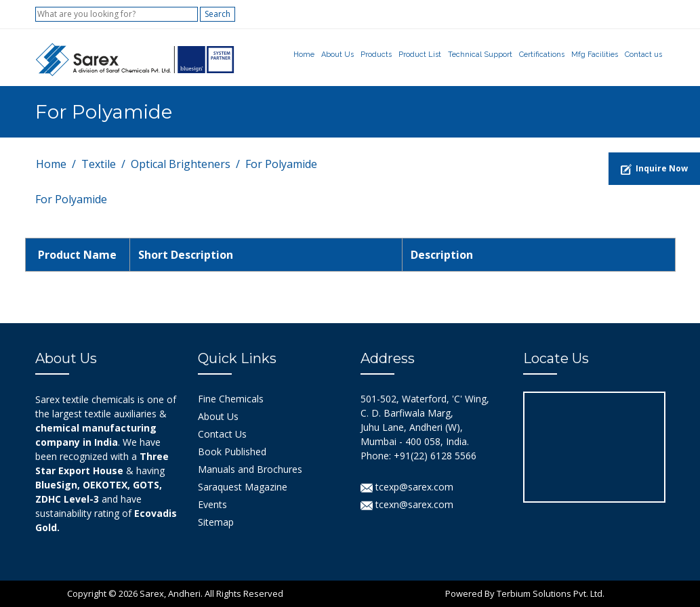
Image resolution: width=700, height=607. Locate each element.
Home (304, 55)
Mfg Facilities (595, 55)
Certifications (542, 55)
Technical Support (480, 55)
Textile (99, 164)
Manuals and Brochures (250, 469)
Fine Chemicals (231, 399)
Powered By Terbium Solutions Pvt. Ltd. (525, 593)
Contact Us (222, 434)
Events (212, 504)
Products (376, 55)
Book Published (232, 452)
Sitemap (216, 522)
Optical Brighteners (181, 164)
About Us (337, 55)
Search (218, 14)
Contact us (643, 55)
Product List (420, 55)
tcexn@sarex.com (407, 504)
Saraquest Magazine (243, 487)
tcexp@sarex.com (407, 487)
